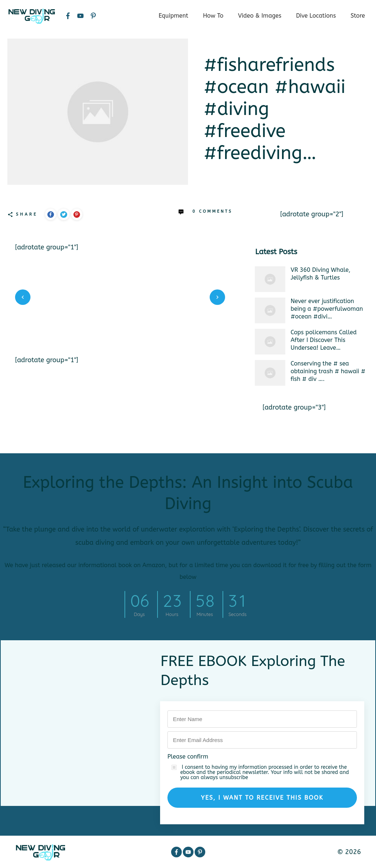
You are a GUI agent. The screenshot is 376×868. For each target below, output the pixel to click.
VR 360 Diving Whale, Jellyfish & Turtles (321, 274)
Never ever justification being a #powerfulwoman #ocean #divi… (327, 309)
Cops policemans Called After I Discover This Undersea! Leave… (324, 340)
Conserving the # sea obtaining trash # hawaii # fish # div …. (328, 371)
